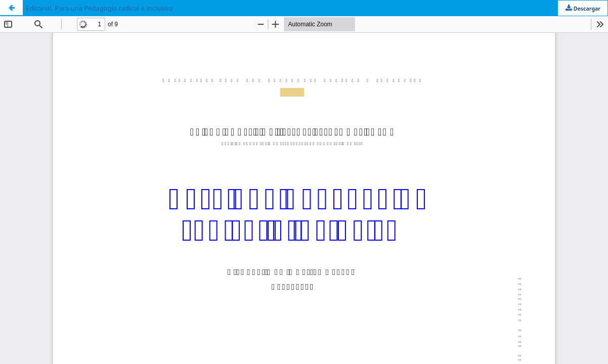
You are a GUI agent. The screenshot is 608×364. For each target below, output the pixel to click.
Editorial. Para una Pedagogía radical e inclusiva (99, 8)
